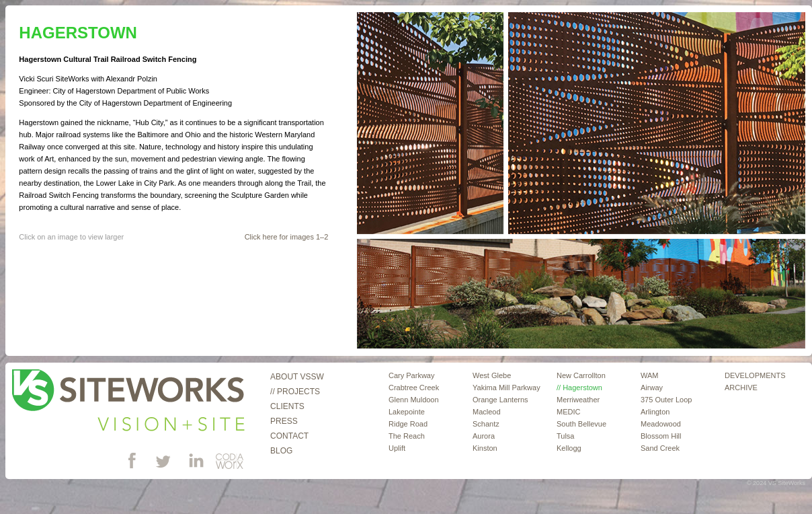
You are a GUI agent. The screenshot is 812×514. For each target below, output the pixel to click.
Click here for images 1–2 (287, 237)
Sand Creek (660, 448)
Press (284, 421)
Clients (287, 406)
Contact (289, 436)
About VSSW (297, 377)
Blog (281, 451)
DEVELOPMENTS (755, 375)
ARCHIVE (741, 388)
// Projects (295, 392)
